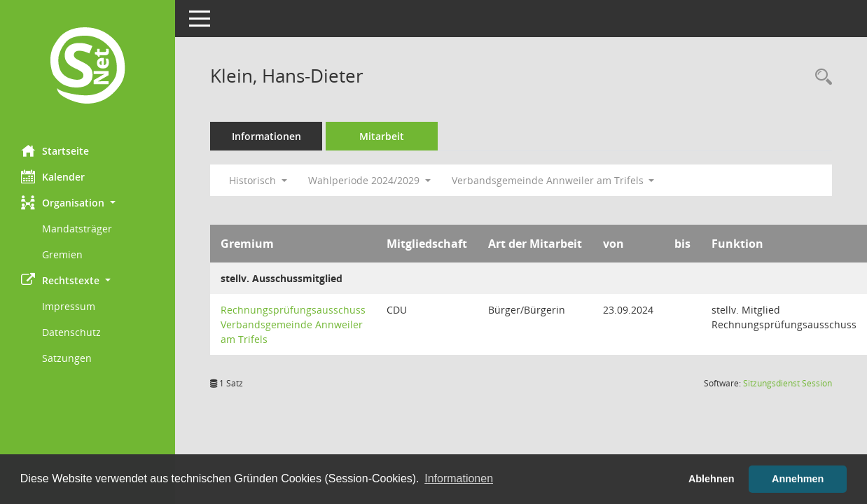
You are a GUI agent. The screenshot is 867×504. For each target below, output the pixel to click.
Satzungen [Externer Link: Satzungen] (67, 358)
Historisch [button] (258, 180)
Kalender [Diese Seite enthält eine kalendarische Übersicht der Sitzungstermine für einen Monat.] (53, 176)
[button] (88, 203)
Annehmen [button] (798, 479)
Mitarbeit (382, 136)
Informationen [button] (459, 478)
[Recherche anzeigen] (820, 77)
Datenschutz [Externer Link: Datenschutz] (71, 332)
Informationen (266, 136)
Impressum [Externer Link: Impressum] (69, 306)
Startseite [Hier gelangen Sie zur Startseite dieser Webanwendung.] (55, 150)
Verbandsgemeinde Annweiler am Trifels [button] (553, 180)
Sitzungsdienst (788, 383)
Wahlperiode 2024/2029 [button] (369, 180)
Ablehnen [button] (712, 479)
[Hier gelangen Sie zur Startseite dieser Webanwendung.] (88, 67)
